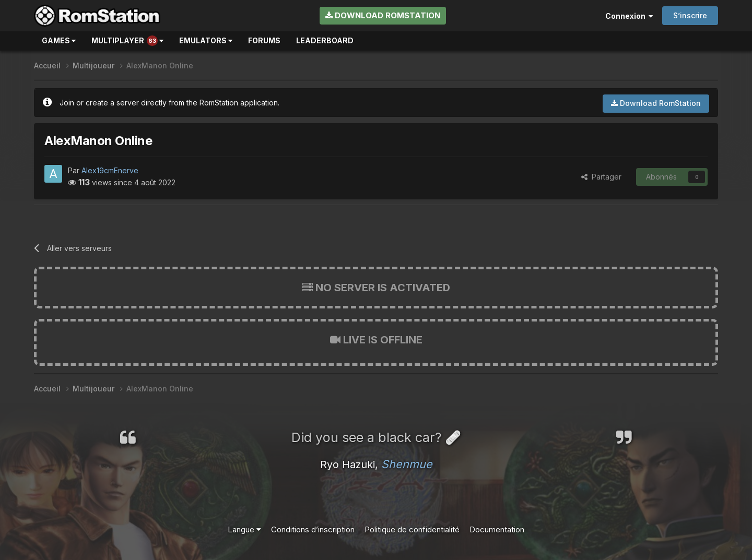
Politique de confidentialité (412, 529)
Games (59, 40)
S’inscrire (690, 15)
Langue (244, 529)
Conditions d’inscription (313, 529)
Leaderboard (325, 40)
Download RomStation (383, 15)
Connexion (629, 16)
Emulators (206, 40)
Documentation (497, 529)
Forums (264, 40)
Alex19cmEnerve (110, 170)
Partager (601, 177)
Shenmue (407, 464)
